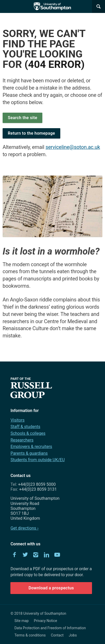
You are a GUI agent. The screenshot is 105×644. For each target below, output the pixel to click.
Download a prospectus (51, 588)
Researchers (22, 440)
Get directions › (24, 528)
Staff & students (25, 427)
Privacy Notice (45, 621)
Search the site (22, 118)
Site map (21, 621)
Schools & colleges (28, 433)
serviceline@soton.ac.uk (73, 147)
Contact (57, 635)
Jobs (73, 635)
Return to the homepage (31, 133)
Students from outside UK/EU (38, 460)
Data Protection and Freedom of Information (50, 628)
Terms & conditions (30, 635)
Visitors (17, 420)
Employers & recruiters (31, 447)
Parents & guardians (29, 453)
